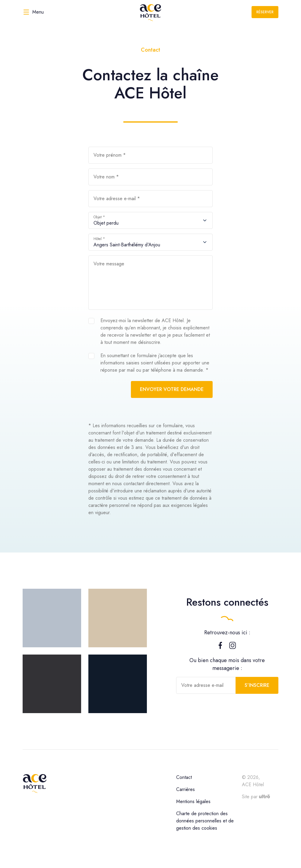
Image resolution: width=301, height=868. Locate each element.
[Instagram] (233, 647)
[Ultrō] (265, 797)
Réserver (265, 12)
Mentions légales (193, 801)
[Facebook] (220, 647)
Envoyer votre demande (172, 389)
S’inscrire (257, 685)
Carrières (185, 789)
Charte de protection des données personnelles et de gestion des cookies (205, 821)
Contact (184, 777)
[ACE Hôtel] (150, 12)
